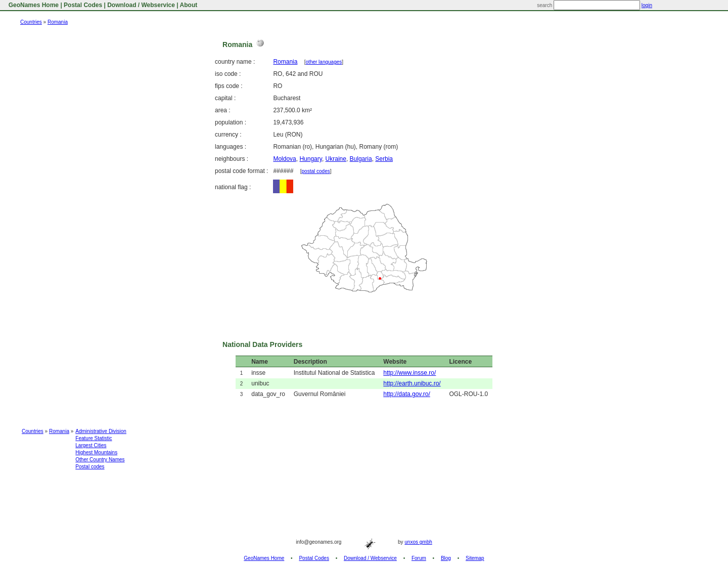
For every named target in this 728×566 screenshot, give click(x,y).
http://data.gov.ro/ (407, 394)
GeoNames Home (33, 5)
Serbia (384, 159)
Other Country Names (100, 460)
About (189, 5)
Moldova (284, 159)
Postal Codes (83, 5)
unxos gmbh (418, 542)
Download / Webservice (141, 5)
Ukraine (336, 159)
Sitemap (475, 558)
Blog (446, 558)
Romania (58, 22)
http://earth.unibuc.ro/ (412, 383)
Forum (419, 558)
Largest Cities (91, 445)
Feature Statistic (94, 438)
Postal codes (90, 467)
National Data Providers (262, 344)
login (647, 5)
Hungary (310, 159)
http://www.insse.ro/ (409, 373)
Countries (31, 22)
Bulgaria (361, 159)
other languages (324, 62)
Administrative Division (101, 431)
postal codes (316, 171)
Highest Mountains (96, 452)
